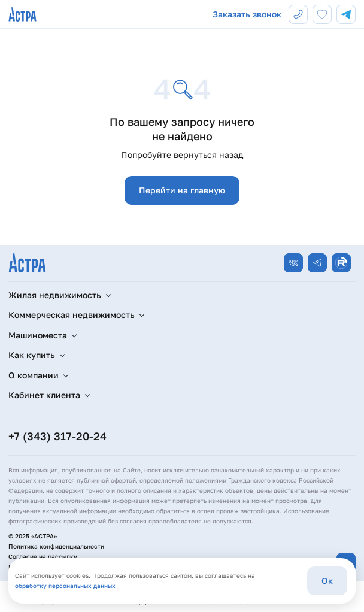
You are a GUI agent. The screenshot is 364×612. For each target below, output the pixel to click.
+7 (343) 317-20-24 (57, 436)
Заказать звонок (247, 14)
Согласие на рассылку (43, 556)
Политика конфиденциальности (56, 546)
